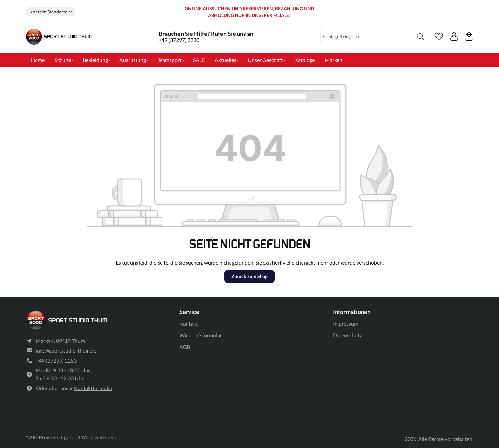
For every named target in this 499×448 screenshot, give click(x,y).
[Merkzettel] (439, 36)
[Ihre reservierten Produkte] (469, 36)
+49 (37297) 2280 (179, 40)
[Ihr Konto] (454, 36)
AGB (185, 347)
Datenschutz (347, 335)
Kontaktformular (93, 388)
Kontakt (189, 324)
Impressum (346, 324)
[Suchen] (421, 36)
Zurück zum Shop (249, 276)
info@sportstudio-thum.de (66, 351)
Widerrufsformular (201, 335)
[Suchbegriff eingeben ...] (367, 36)
